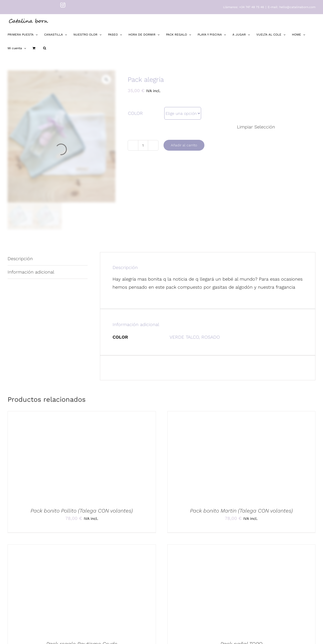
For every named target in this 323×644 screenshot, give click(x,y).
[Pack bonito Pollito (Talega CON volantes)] (82, 455)
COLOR (135, 113)
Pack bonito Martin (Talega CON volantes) (241, 511)
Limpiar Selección (256, 127)
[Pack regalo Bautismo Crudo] (82, 589)
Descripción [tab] (20, 259)
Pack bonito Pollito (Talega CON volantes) (82, 511)
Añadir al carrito (184, 145)
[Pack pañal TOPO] (241, 589)
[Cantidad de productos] (143, 145)
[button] (45, 48)
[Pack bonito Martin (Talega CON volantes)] (241, 455)
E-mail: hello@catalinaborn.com (292, 7)
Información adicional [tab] (31, 272)
